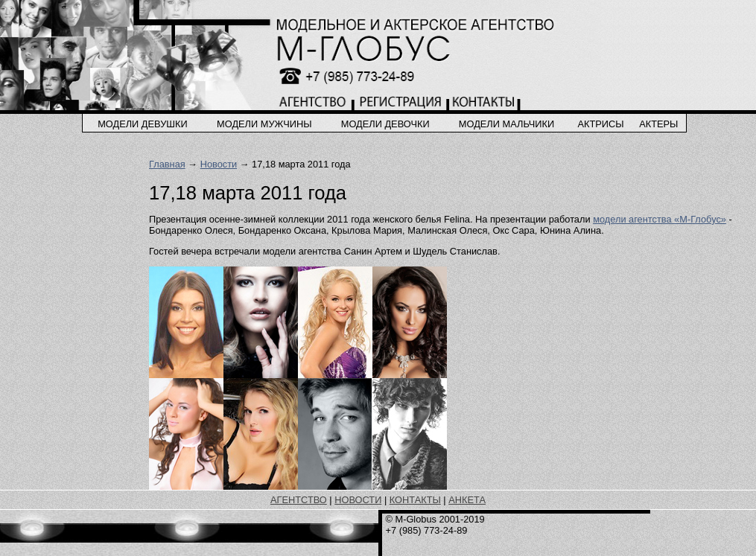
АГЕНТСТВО (299, 500)
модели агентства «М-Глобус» (660, 219)
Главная (167, 164)
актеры (658, 124)
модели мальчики (506, 124)
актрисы (600, 124)
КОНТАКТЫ (415, 500)
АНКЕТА (467, 500)
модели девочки (385, 124)
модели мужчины (264, 124)
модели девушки (143, 124)
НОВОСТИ (358, 500)
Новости (219, 164)
